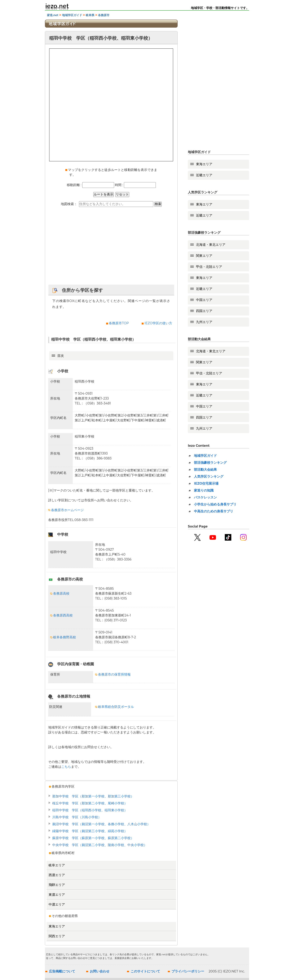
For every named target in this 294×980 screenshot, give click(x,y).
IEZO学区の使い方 (158, 323)
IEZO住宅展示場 (206, 483)
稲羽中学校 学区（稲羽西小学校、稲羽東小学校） (90, 810)
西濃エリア (57, 875)
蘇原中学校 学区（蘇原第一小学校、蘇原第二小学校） (93, 838)
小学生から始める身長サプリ (215, 504)
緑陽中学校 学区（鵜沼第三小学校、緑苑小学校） (90, 831)
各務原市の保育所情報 (113, 674)
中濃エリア (57, 904)
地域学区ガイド (72, 15)
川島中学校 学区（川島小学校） (77, 817)
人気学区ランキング (209, 477)
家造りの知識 (204, 490)
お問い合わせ (100, 971)
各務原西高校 (61, 615)
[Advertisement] (111, 248)
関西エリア (57, 936)
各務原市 (104, 15)
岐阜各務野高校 (63, 637)
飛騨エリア (57, 885)
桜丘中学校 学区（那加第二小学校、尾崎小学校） (90, 803)
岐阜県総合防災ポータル (115, 707)
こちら (66, 767)
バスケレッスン (205, 497)
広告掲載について (62, 971)
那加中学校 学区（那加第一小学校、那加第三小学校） (93, 796)
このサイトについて (145, 971)
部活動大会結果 (205, 470)
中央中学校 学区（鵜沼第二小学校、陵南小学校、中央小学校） (100, 845)
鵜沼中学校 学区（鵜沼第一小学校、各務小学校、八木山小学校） (101, 824)
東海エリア (57, 926)
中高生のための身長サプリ (214, 511)
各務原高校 (60, 593)
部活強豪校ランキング (210, 463)
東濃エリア (57, 895)
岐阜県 (90, 15)
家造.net (53, 15)
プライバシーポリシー (188, 971)
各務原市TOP (119, 323)
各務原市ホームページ (66, 510)
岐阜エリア (57, 865)
